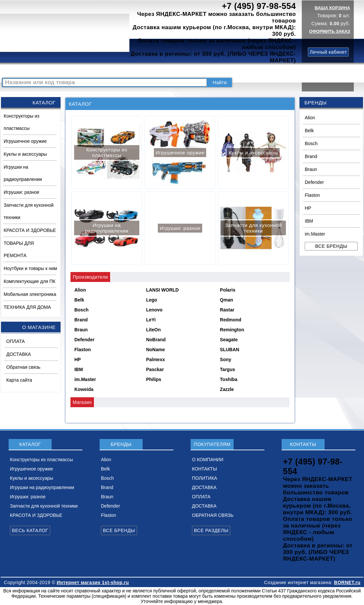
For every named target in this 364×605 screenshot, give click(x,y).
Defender (314, 182)
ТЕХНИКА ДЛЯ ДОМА (27, 307)
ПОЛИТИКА (216, 70)
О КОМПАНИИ (149, 70)
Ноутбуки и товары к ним (30, 268)
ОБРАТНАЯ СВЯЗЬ (213, 515)
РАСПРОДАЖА (21, 70)
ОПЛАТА (16, 341)
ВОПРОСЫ (84, 70)
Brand (311, 156)
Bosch (311, 143)
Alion (310, 118)
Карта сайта (19, 380)
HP (308, 208)
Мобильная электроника (30, 294)
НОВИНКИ (114, 70)
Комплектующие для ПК (30, 281)
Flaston (312, 195)
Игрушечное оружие (25, 141)
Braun (311, 169)
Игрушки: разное (22, 192)
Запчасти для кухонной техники (29, 211)
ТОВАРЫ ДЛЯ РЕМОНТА (19, 249)
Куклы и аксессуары (25, 154)
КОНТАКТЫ (184, 70)
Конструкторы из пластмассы (22, 122)
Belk (309, 131)
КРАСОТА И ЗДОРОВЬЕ (30, 230)
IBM (309, 221)
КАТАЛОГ (55, 70)
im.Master (315, 234)
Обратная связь (23, 367)
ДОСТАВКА (248, 70)
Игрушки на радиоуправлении (23, 173)
